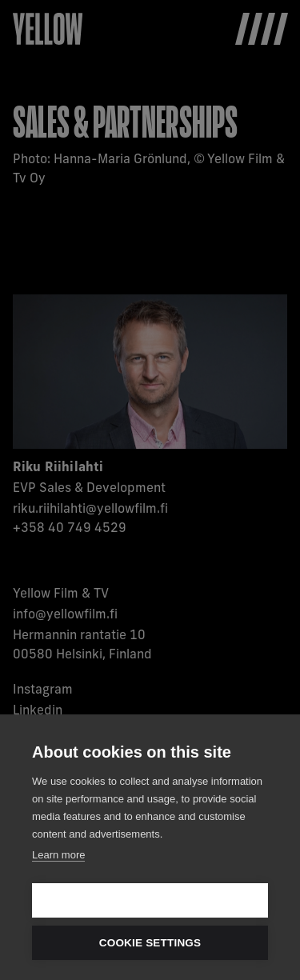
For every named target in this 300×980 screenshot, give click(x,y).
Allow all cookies (150, 900)
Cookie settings (150, 943)
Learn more (58, 855)
